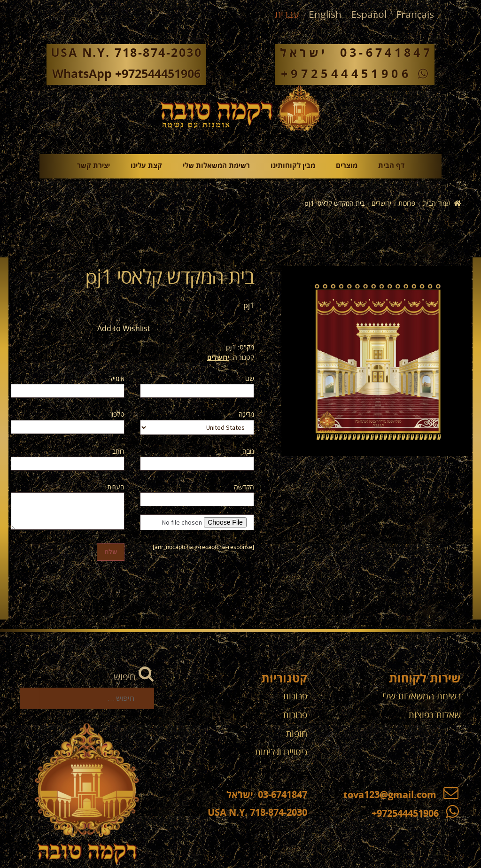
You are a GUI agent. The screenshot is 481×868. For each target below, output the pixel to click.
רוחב (118, 452)
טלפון (117, 415)
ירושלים (381, 204)
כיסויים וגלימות (281, 752)
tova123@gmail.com (401, 795)
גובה (248, 452)
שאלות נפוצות (434, 715)
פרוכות (407, 204)
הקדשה (244, 487)
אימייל (117, 379)
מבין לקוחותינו (293, 166)
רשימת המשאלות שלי (216, 166)
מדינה (246, 415)
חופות (296, 734)
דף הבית (391, 166)
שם (250, 379)
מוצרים (347, 166)
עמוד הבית (437, 204)
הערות (116, 487)
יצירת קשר (93, 166)
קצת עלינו (146, 166)
